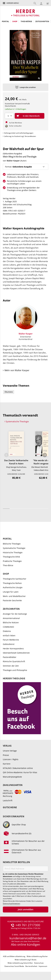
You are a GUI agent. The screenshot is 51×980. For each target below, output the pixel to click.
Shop (15, 21)
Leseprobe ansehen (28, 87)
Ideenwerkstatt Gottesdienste (16, 653)
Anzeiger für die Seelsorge (15, 614)
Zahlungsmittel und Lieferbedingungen (19, 133)
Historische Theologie (13, 552)
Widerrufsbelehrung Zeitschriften (20, 963)
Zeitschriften (42, 21)
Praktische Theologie (12, 561)
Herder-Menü (13, 3)
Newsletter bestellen (16, 862)
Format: (18, 167)
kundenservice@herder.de (28, 938)
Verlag (7, 746)
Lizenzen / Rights (11, 759)
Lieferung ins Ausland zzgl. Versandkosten (20, 136)
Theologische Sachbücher (15, 579)
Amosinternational (11, 618)
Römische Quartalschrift (14, 661)
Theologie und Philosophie (15, 670)
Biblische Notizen (11, 622)
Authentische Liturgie (13, 587)
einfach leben (9, 635)
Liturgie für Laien (11, 592)
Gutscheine (10, 807)
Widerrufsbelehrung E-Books (26, 960)
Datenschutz (39, 963)
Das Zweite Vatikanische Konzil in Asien (16, 462)
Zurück (6, 455)
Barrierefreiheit (31, 966)
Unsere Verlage (10, 751)
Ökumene (9, 392)
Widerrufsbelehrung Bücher (37, 956)
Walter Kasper (13, 161)
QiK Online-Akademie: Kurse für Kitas (20, 772)
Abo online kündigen (26, 944)
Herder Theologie (14, 679)
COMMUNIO (8, 627)
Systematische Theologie (17, 421)
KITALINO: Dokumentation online (18, 768)
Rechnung (7, 796)
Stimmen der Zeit (11, 666)
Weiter (45, 455)
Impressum (43, 966)
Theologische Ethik (11, 557)
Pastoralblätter (10, 657)
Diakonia (7, 631)
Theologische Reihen (12, 583)
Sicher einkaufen (14, 816)
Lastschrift (8, 800)
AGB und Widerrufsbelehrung (14, 956)
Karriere (7, 764)
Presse (6, 755)
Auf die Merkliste (16, 123)
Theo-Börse (26, 21)
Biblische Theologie (12, 544)
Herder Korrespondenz (13, 649)
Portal (5, 21)
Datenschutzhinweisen (11, 904)
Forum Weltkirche (11, 640)
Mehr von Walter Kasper (17, 370)
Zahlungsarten (13, 785)
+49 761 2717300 (28, 925)
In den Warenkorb (31, 116)
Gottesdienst (9, 644)
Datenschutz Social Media (14, 966)
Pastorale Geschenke (12, 600)
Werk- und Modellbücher (14, 596)
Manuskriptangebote (12, 777)
